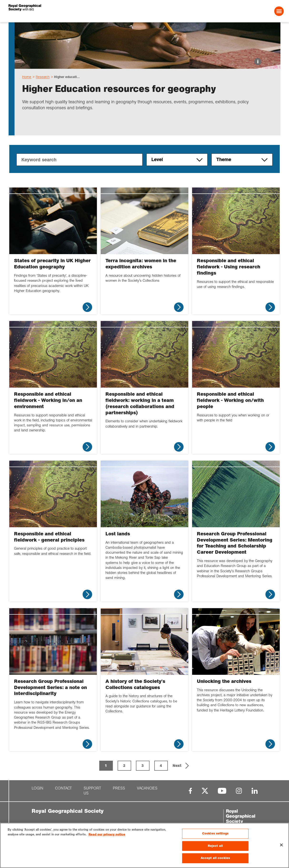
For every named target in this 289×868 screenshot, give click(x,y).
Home (27, 77)
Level (177, 160)
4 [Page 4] (161, 766)
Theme (242, 160)
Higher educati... (67, 77)
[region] (144, 845)
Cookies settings (215, 833)
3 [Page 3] (143, 766)
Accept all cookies (215, 858)
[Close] (281, 845)
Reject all (215, 846)
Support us (92, 791)
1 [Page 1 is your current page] (106, 766)
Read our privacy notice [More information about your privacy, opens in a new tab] (107, 834)
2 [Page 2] (124, 766)
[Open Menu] (279, 11)
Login (37, 788)
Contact (63, 788)
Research (43, 77)
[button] (181, 766)
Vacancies (147, 788)
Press (119, 788)
